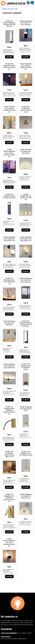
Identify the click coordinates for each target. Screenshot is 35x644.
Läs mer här (9, 57)
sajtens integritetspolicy (20, 639)
